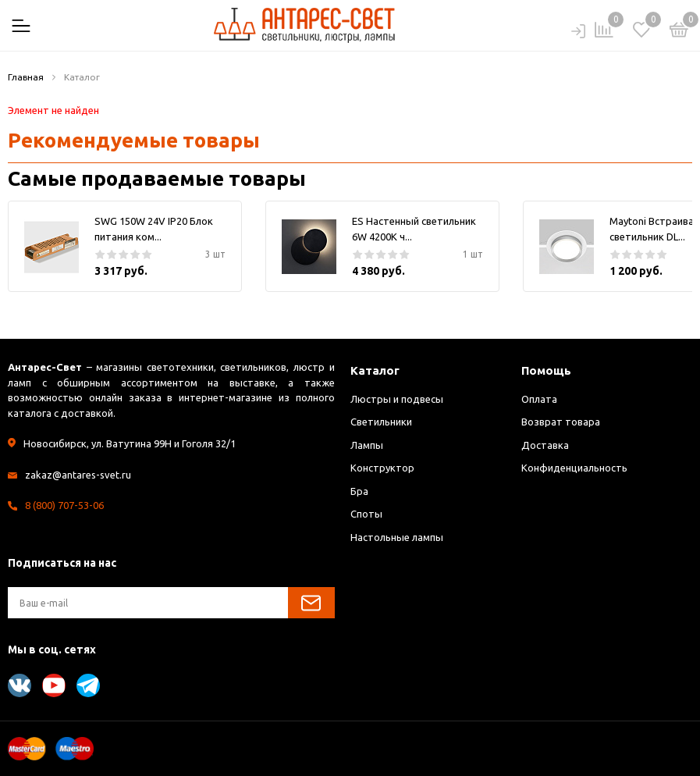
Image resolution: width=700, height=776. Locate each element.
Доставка (545, 445)
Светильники (381, 422)
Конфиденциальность (574, 468)
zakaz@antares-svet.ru (78, 475)
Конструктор (382, 468)
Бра (359, 491)
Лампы (367, 445)
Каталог (375, 370)
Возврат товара (561, 422)
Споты (366, 514)
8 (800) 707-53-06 (64, 505)
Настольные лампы (397, 537)
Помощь (546, 370)
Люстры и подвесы (397, 399)
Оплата (539, 399)
